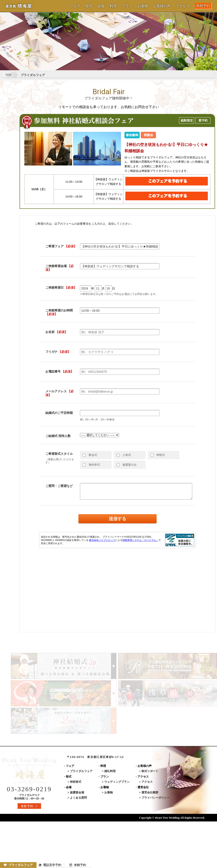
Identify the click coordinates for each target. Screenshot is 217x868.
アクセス (183, 6)
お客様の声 (162, 6)
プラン (127, 6)
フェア (75, 6)
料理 (113, 6)
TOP (9, 75)
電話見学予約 (50, 865)
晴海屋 (19, 6)
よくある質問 (78, 798)
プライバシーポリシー (156, 798)
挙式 (89, 6)
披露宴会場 (77, 792)
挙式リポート (150, 771)
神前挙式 (76, 782)
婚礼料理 (110, 771)
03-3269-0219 (29, 789)
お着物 (143, 6)
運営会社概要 (150, 792)
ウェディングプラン (117, 782)
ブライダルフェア (18, 865)
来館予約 (203, 6)
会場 (101, 6)
